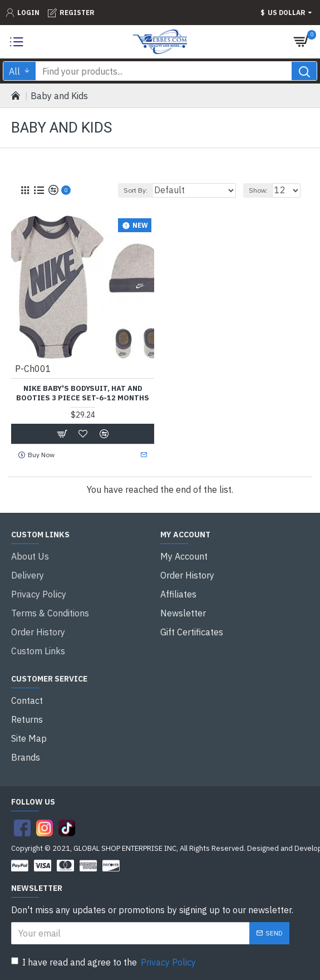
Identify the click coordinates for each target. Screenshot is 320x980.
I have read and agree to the (104, 962)
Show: (258, 190)
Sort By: (136, 190)
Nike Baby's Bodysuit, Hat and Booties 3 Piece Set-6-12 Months (83, 393)
